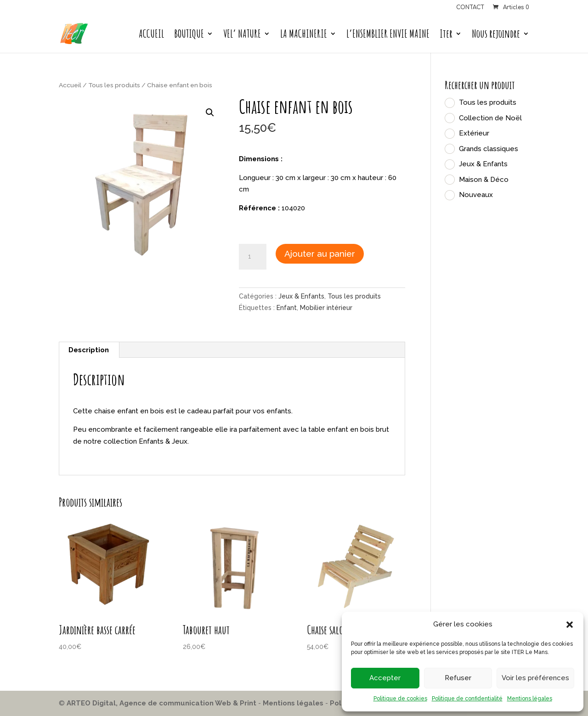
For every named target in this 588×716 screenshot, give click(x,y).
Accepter (385, 678)
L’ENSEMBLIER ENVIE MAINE (388, 35)
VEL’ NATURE (242, 35)
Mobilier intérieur (326, 308)
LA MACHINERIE (304, 35)
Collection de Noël (490, 118)
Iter (446, 35)
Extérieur (474, 133)
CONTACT (470, 8)
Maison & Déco (484, 180)
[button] (570, 625)
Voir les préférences (535, 678)
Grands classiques (489, 149)
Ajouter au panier (320, 254)
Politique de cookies (400, 699)
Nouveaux (476, 195)
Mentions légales (530, 699)
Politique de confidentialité (467, 699)
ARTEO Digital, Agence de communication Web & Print (161, 703)
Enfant (287, 308)
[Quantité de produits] (253, 257)
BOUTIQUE (189, 35)
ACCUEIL (151, 35)
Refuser (458, 678)
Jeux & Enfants (301, 296)
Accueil (70, 85)
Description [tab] (89, 350)
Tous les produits (114, 85)
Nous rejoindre (496, 35)
